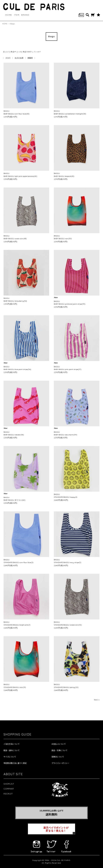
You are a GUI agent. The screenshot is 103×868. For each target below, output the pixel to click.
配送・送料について (12, 750)
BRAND (25, 15)
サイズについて (10, 757)
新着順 (30, 58)
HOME (9, 15)
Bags (13, 24)
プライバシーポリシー (60, 763)
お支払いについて (59, 744)
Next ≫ (97, 700)
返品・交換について (59, 750)
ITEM (17, 15)
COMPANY (9, 789)
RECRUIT (8, 794)
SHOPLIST (9, 784)
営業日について (58, 757)
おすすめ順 (19, 58)
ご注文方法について (12, 744)
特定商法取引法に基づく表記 (15, 763)
